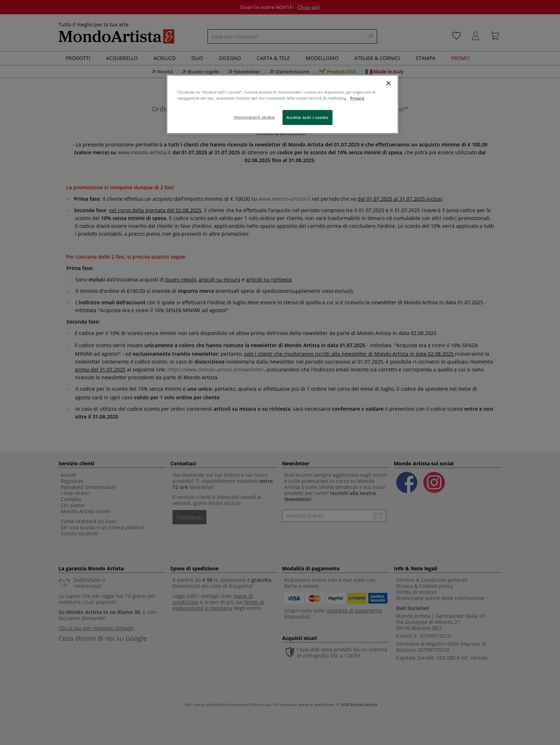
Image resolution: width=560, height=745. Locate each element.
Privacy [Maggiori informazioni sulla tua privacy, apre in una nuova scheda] (357, 98)
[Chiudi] (389, 83)
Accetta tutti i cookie (307, 117)
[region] (282, 104)
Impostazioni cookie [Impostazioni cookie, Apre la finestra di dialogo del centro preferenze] (254, 117)
